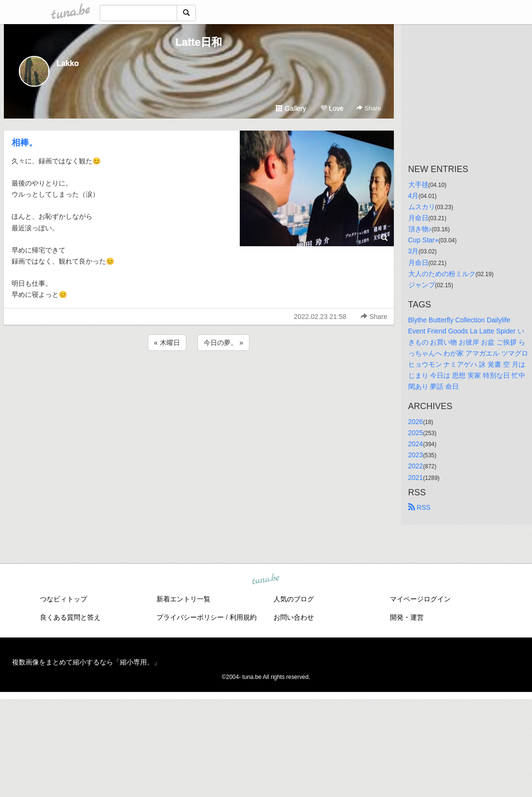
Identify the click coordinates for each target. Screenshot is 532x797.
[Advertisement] (199, 379)
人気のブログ (294, 599)
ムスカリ (422, 207)
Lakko (68, 63)
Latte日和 (199, 42)
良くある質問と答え (70, 617)
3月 (414, 251)
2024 (416, 444)
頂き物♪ (420, 229)
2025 (416, 433)
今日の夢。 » (223, 343)
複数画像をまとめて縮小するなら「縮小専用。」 (86, 662)
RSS (420, 507)
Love (332, 108)
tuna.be (266, 579)
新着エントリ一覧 (183, 599)
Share (369, 108)
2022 (416, 466)
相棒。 (25, 143)
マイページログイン (420, 599)
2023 (416, 455)
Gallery (291, 108)
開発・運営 (407, 617)
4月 (414, 196)
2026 (416, 422)
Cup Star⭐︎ (423, 240)
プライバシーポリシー (190, 617)
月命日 (418, 218)
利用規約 (243, 617)
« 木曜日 (167, 343)
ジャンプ (422, 285)
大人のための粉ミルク (442, 274)
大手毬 (418, 185)
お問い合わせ (294, 617)
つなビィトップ (64, 599)
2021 (416, 478)
